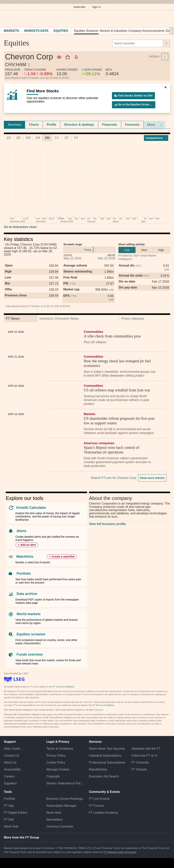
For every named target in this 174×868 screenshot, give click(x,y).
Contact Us (11, 756)
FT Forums (97, 806)
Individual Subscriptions (105, 756)
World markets (29, 614)
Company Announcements (146, 31)
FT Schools (139, 769)
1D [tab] (9, 138)
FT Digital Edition (16, 813)
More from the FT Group (21, 837)
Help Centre (12, 749)
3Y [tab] (66, 138)
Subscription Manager (61, 806)
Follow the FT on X (144, 756)
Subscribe (79, 7)
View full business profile (108, 524)
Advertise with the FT (146, 749)
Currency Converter (60, 826)
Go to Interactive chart (20, 227)
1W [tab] (28, 138)
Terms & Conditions (60, 749)
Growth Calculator (31, 508)
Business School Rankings (65, 799)
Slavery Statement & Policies (66, 783)
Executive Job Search (104, 776)
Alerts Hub (11, 826)
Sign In (97, 7)
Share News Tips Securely (107, 749)
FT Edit (9, 820)
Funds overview (30, 654)
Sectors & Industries (113, 31)
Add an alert (28, 545)
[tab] (14, 125)
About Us (10, 762)
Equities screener (31, 634)
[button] (6, 19)
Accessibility (12, 769)
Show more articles (152, 478)
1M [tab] (38, 138)
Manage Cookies (58, 769)
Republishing (98, 769)
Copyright (53, 776)
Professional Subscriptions (107, 762)
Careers (9, 776)
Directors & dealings (79, 125)
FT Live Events (99, 799)
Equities (61, 31)
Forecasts (132, 125)
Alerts (21, 531)
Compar (156, 138)
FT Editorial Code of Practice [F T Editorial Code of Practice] (120, 852)
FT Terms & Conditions (63, 687)
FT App (9, 806)
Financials (110, 125)
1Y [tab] (57, 138)
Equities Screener (86, 31)
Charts (34, 125)
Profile (51, 125)
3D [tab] (18, 138)
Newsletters (55, 820)
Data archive (27, 594)
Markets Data (36, 31)
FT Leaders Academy (104, 813)
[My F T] (166, 19)
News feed (54, 813)
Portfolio (24, 574)
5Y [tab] (76, 138)
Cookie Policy (56, 762)
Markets (11, 31)
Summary (14, 125)
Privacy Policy (56, 756)
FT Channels (140, 762)
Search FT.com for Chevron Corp (114, 478)
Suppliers (10, 783)
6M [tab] (47, 138)
